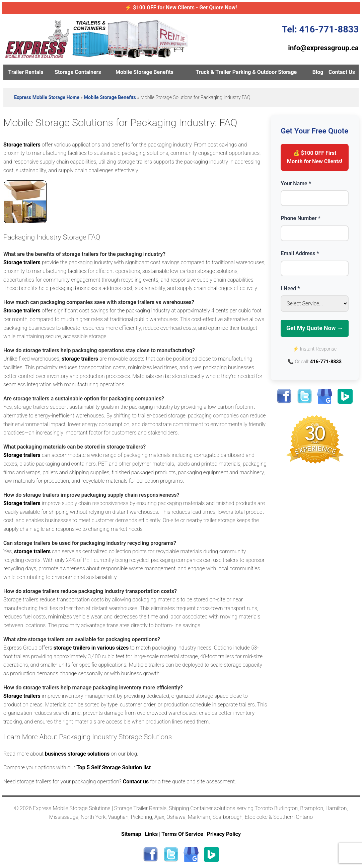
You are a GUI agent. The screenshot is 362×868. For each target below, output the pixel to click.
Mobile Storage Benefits (110, 98)
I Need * (290, 288)
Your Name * (296, 183)
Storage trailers (22, 145)
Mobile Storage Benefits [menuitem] (144, 72)
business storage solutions (77, 754)
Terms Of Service (182, 834)
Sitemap (131, 834)
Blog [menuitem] (318, 72)
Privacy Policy (224, 834)
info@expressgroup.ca (323, 48)
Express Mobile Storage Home (47, 98)
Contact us (136, 782)
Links (152, 834)
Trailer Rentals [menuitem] (26, 72)
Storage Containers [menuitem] (78, 72)
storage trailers (80, 359)
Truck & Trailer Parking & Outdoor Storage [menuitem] (246, 72)
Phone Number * (300, 218)
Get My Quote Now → (315, 328)
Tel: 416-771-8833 (320, 29)
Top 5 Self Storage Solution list (114, 767)
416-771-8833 (326, 362)
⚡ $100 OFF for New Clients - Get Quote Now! (181, 8)
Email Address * (300, 253)
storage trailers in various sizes (91, 648)
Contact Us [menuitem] (342, 72)
